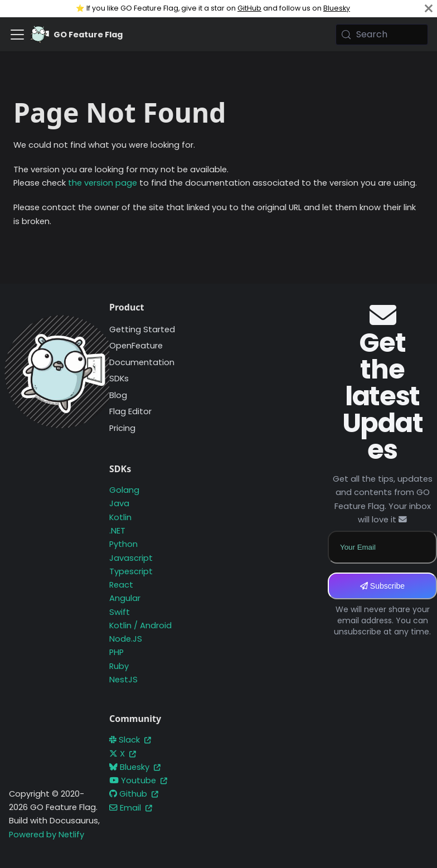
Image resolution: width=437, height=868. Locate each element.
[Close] (429, 9)
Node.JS (126, 639)
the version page (103, 183)
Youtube (138, 780)
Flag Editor (130, 411)
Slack (130, 740)
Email (131, 808)
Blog (118, 395)
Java (119, 503)
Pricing (122, 428)
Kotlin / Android (140, 625)
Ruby (119, 666)
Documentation (142, 362)
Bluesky (337, 8)
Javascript (131, 558)
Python (123, 544)
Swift (120, 612)
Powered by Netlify (47, 835)
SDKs (119, 379)
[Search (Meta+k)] (382, 35)
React (121, 585)
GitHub (249, 8)
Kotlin (120, 517)
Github (134, 794)
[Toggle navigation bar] (17, 35)
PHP (116, 652)
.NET (117, 531)
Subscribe (382, 586)
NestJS (123, 680)
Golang (124, 490)
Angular (125, 598)
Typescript (131, 571)
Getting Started (142, 329)
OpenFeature (136, 346)
